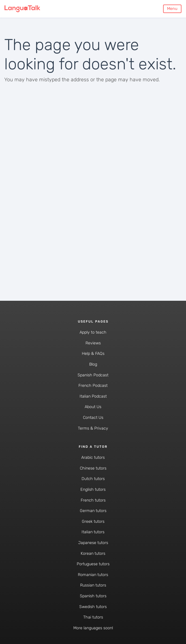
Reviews (93, 343)
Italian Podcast (93, 396)
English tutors (93, 490)
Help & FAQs (93, 354)
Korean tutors (93, 554)
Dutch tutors (93, 479)
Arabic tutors (93, 458)
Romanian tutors (93, 575)
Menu (172, 9)
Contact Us (93, 418)
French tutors (93, 500)
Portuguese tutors (93, 564)
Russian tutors (93, 585)
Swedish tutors (93, 607)
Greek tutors (93, 522)
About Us (93, 407)
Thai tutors (93, 617)
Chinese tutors (93, 468)
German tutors (93, 511)
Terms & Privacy (93, 428)
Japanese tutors (93, 543)
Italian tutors (93, 532)
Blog (93, 364)
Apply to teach (93, 332)
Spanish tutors (93, 596)
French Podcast (93, 386)
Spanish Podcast (93, 375)
